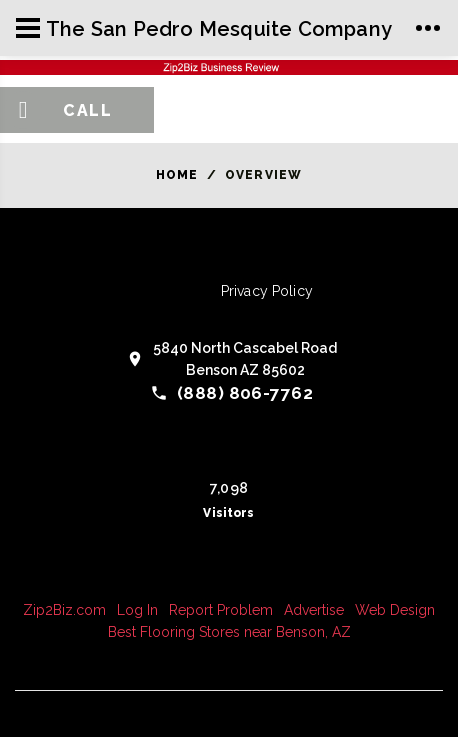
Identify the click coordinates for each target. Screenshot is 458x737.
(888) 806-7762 (245, 393)
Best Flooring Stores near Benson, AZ (229, 632)
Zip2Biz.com (64, 610)
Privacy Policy (267, 291)
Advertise (314, 610)
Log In (137, 610)
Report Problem (221, 610)
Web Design (395, 610)
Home (177, 175)
